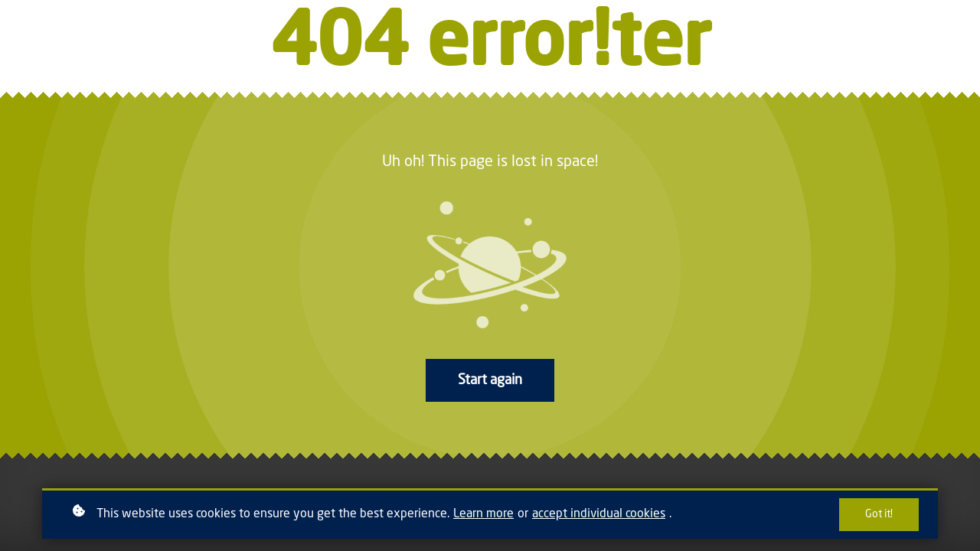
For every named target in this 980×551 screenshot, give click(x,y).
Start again (490, 380)
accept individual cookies (599, 514)
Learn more (483, 514)
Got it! (879, 514)
